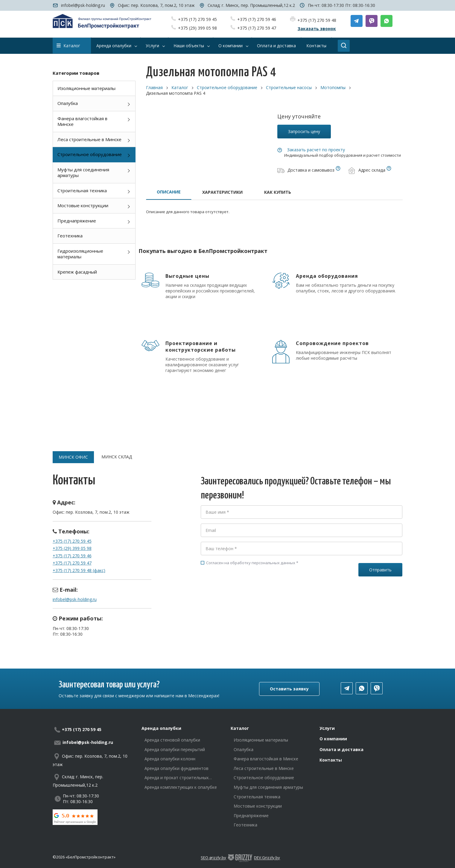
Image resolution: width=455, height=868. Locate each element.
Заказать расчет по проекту (316, 150)
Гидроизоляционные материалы (80, 254)
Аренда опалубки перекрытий (175, 749)
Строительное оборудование (90, 154)
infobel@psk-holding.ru (83, 5)
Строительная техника (82, 190)
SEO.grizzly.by (213, 858)
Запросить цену (304, 131)
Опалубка (68, 103)
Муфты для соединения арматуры (83, 173)
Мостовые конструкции (83, 205)
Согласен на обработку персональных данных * (249, 563)
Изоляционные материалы (86, 88)
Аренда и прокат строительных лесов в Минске (176, 778)
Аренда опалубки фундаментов (176, 768)
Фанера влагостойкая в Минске (82, 121)
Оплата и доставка (341, 749)
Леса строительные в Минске (89, 139)
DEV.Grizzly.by (267, 858)
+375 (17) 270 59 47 (257, 28)
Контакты (331, 760)
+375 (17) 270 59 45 (197, 19)
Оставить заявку (289, 689)
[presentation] (246, 592)
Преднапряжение (77, 221)
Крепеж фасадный (77, 272)
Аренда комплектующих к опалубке (181, 787)
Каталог (68, 46)
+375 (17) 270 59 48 (317, 20)
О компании (333, 739)
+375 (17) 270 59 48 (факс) (79, 570)
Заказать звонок (317, 29)
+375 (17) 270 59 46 (257, 19)
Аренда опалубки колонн (170, 759)
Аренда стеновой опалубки (172, 740)
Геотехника (70, 236)
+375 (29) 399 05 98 (197, 28)
